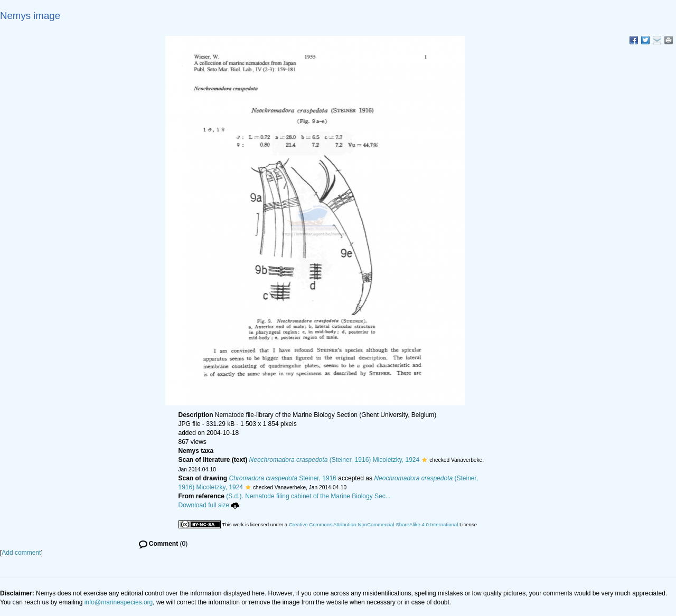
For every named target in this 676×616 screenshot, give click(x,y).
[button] (424, 460)
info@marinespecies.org (119, 602)
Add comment (21, 553)
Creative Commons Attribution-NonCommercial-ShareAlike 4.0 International (373, 524)
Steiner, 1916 (283, 478)
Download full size (209, 505)
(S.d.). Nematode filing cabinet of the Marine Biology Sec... (308, 496)
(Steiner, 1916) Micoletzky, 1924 (335, 460)
